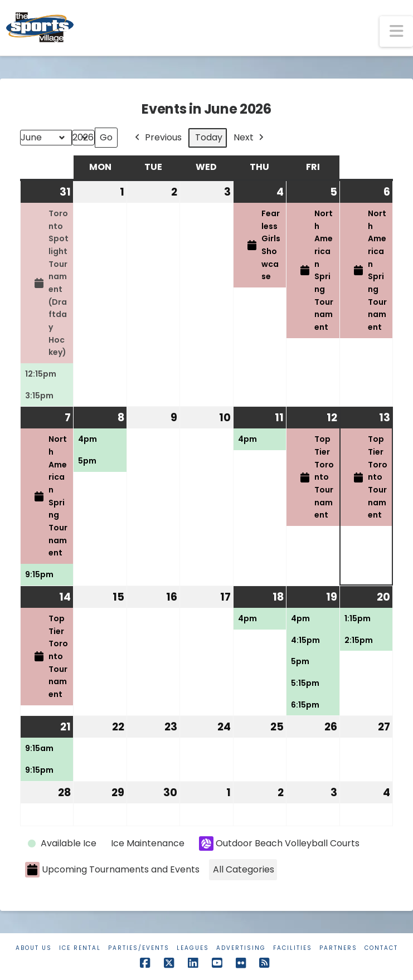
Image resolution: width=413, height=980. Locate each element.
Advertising (241, 948)
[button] (396, 31)
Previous (157, 138)
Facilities (293, 948)
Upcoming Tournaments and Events (112, 870)
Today (209, 137)
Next (250, 138)
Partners (338, 948)
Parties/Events (139, 948)
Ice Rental (80, 948)
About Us (34, 948)
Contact (381, 948)
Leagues (193, 948)
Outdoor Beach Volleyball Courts (279, 844)
